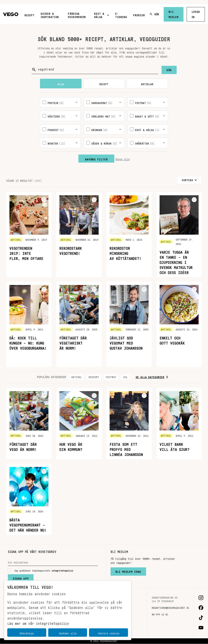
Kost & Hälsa (102, 15)
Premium (139, 14)
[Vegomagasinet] (11, 14)
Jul (125, 376)
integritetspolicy (62, 570)
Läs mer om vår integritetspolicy (38, 622)
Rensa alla (123, 158)
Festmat (111, 376)
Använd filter (96, 158)
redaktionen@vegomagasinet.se (170, 607)
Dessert (94, 376)
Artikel (77, 376)
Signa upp (21, 578)
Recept (29, 14)
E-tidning (121, 15)
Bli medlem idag (128, 571)
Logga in (196, 14)
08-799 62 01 (160, 614)
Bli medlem (173, 14)
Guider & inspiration (50, 15)
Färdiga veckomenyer (77, 15)
